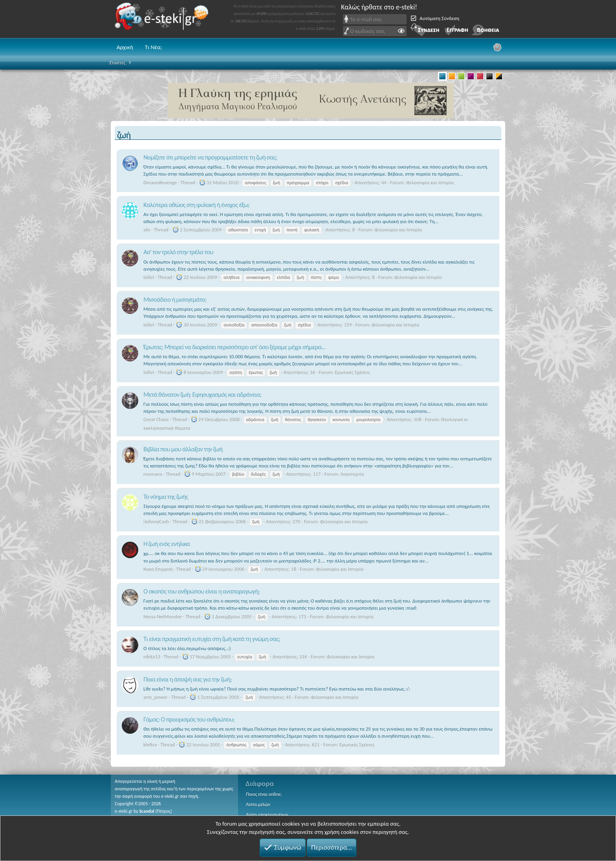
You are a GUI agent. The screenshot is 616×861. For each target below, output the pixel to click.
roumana (153, 474)
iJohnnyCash (156, 521)
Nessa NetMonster (163, 616)
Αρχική (125, 47)
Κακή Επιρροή (158, 569)
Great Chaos (156, 419)
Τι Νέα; (154, 47)
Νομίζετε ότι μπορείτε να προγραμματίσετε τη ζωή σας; (210, 157)
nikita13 (152, 657)
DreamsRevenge (160, 182)
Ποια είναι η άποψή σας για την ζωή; (188, 679)
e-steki (164, 19)
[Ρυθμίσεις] (497, 47)
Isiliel (149, 277)
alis (147, 230)
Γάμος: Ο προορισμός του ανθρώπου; (189, 719)
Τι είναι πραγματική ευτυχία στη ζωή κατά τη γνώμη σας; (212, 639)
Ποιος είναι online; (264, 794)
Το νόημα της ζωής (166, 497)
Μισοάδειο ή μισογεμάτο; (175, 300)
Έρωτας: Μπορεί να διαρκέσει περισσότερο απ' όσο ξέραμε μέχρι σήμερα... (235, 347)
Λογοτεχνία (352, 474)
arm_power (155, 697)
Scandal (147, 811)
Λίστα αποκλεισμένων (267, 815)
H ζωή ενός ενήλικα (167, 544)
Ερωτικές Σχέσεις (352, 372)
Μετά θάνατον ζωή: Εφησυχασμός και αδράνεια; (203, 395)
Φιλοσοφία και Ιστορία (430, 182)
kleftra (150, 745)
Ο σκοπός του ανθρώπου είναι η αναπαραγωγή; (202, 591)
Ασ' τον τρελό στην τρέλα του (178, 252)
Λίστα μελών (258, 804)
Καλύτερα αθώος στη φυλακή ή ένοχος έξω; (196, 205)
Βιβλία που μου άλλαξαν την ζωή (183, 449)
